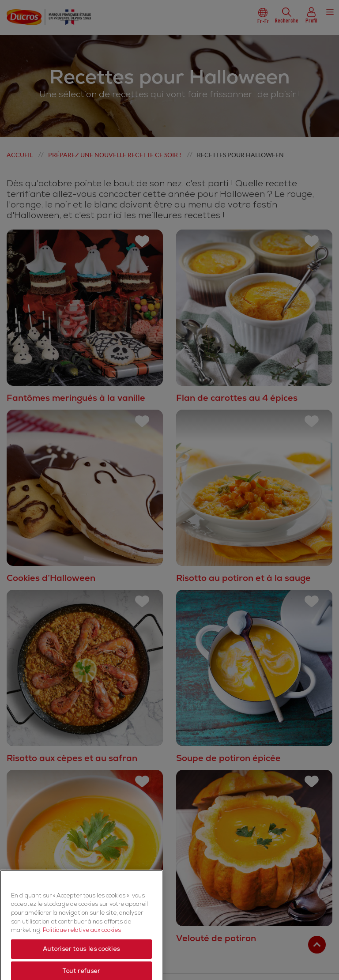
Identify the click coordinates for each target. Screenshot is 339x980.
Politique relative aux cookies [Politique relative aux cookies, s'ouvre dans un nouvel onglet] (82, 961)
